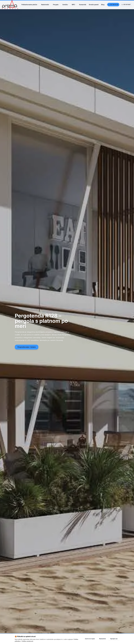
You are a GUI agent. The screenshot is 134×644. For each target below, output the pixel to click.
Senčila (66, 6)
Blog (103, 6)
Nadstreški (46, 6)
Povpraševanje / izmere (27, 349)
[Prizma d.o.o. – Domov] (11, 6)
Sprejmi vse (114, 639)
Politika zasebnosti (27, 641)
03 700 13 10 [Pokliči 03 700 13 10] (113, 6)
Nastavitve (103, 639)
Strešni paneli (94, 6)
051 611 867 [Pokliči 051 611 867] (126, 6)
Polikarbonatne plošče (30, 6)
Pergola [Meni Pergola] (56, 6)
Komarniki (83, 6)
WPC (74, 6)
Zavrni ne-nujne (90, 639)
